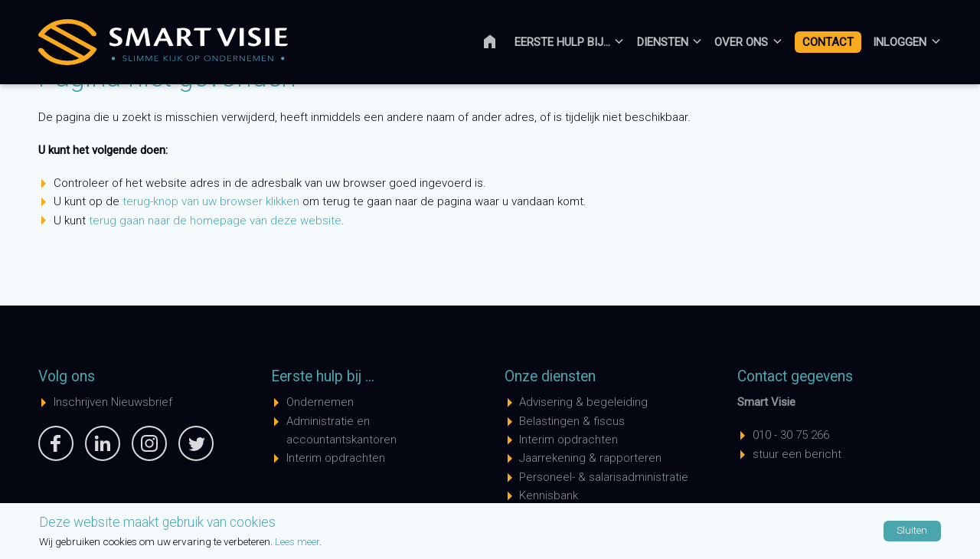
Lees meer (297, 541)
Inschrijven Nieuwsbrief (113, 402)
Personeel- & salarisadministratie (604, 477)
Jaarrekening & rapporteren (590, 458)
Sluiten (912, 530)
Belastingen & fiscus (572, 421)
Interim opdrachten (336, 458)
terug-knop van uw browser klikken (211, 201)
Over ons (741, 42)
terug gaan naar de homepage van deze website (215, 221)
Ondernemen (320, 402)
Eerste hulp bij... (562, 42)
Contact (828, 42)
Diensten (663, 42)
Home (499, 42)
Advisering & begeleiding (583, 402)
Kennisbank (549, 495)
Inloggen (900, 42)
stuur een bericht (797, 454)
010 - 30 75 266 (791, 435)
